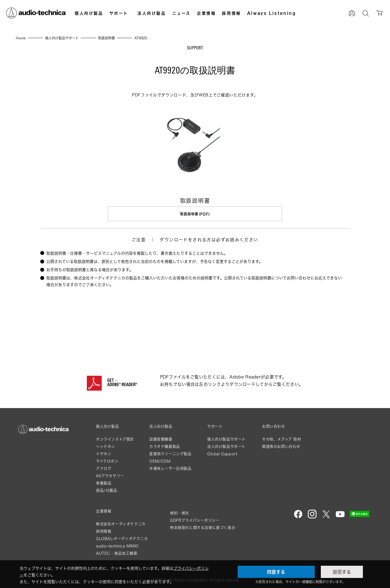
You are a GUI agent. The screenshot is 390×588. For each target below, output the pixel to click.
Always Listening (272, 13)
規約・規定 (180, 512)
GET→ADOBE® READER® (122, 382)
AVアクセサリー (110, 475)
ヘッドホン (106, 446)
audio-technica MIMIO (117, 545)
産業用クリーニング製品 (170, 453)
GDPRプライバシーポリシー (195, 520)
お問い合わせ (274, 426)
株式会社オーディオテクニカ (121, 523)
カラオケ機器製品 (165, 446)
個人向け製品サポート (226, 438)
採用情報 (231, 13)
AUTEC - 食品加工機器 (117, 552)
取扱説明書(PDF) (195, 214)
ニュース (181, 13)
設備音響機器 (161, 438)
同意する (276, 572)
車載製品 (104, 482)
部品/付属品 (107, 490)
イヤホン (104, 453)
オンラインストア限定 (115, 438)
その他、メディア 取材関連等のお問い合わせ (282, 442)
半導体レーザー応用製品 (170, 468)
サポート (119, 13)
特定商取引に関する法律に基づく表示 (203, 527)
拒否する (342, 572)
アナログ (104, 468)
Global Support (222, 453)
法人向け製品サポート (226, 446)
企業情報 (206, 13)
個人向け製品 (89, 13)
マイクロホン (107, 460)
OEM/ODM (160, 460)
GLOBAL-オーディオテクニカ (122, 538)
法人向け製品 (152, 13)
